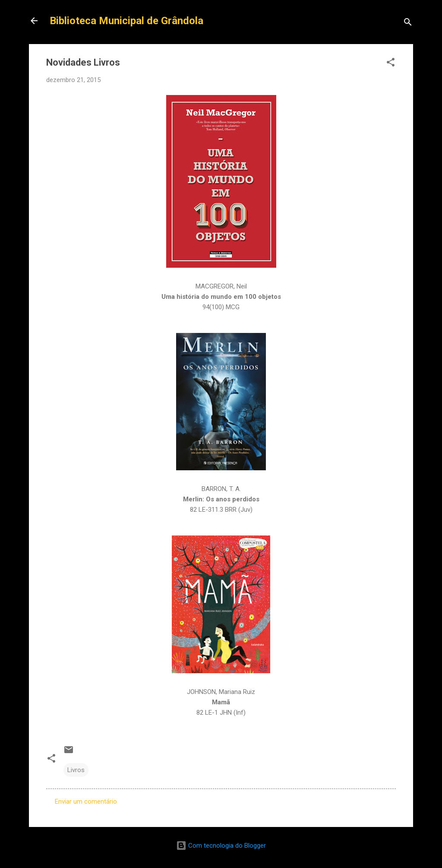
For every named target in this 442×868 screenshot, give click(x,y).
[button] (391, 64)
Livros (76, 770)
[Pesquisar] (408, 24)
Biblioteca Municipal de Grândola (126, 21)
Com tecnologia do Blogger (221, 846)
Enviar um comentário (86, 801)
